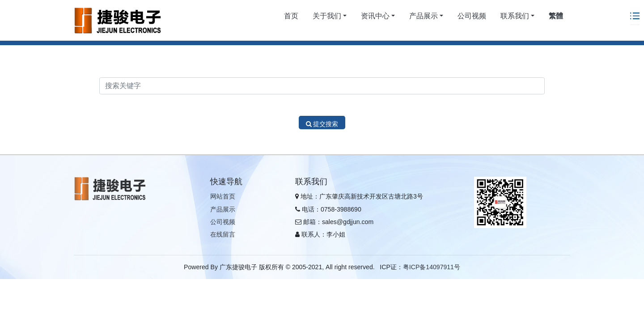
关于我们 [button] (327, 16)
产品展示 (223, 209)
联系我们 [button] (515, 16)
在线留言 (223, 234)
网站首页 (223, 196)
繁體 (556, 16)
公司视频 (472, 16)
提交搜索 (322, 124)
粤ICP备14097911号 (432, 267)
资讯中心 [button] (375, 16)
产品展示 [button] (424, 16)
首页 (291, 16)
